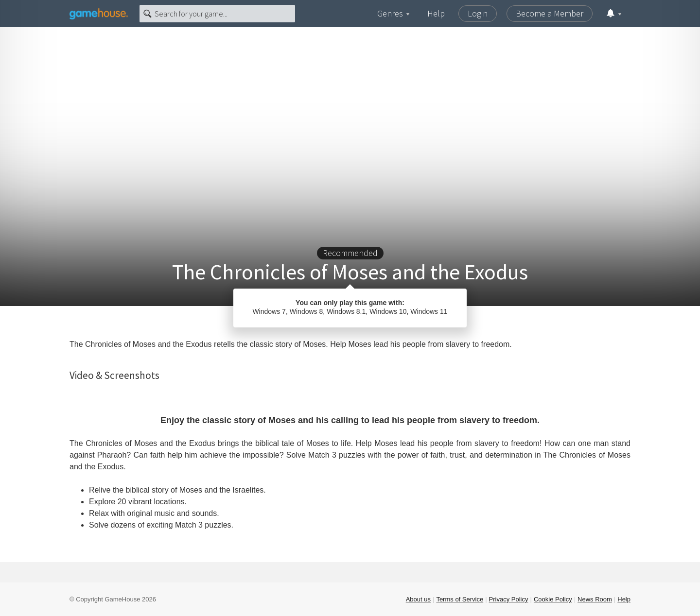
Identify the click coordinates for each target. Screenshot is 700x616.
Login (478, 13)
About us (418, 599)
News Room (595, 599)
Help (436, 13)
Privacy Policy (509, 599)
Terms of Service (460, 599)
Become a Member (550, 13)
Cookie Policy (553, 599)
